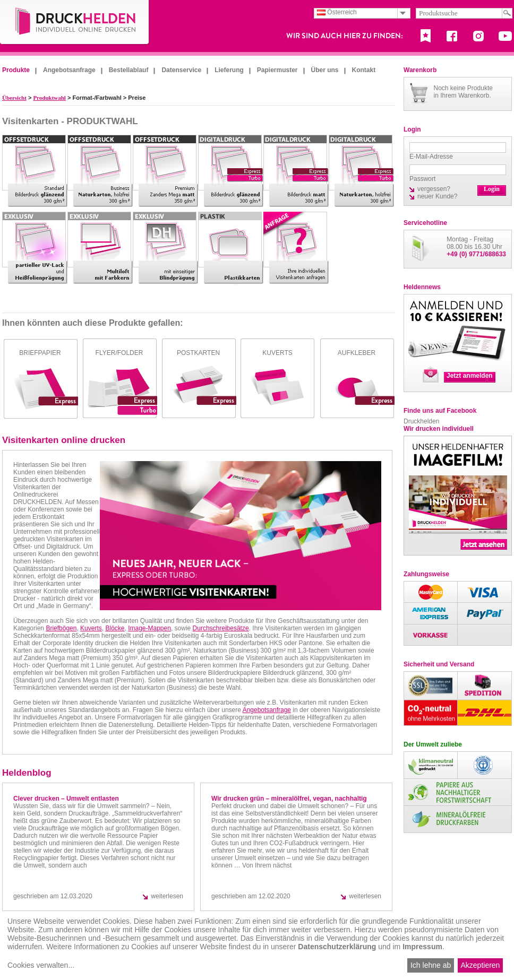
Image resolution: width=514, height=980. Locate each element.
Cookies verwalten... (41, 965)
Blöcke (115, 628)
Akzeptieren (480, 965)
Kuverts (91, 628)
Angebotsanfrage (69, 70)
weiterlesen (167, 896)
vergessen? (434, 189)
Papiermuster (277, 70)
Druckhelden (421, 421)
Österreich (337, 12)
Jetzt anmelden (470, 376)
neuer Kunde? (437, 196)
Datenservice (181, 70)
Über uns (325, 70)
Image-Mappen (149, 628)
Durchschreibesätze (221, 628)
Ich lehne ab (431, 965)
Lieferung (229, 70)
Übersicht (14, 98)
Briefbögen (61, 628)
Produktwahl (49, 98)
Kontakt (364, 70)
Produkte (16, 70)
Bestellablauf (129, 70)
